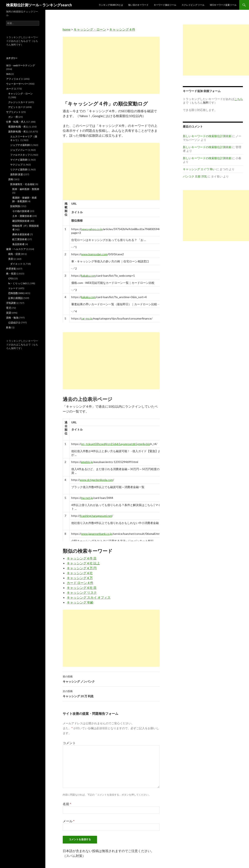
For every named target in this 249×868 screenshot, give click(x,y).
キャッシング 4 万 (80, 578)
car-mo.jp (87, 318)
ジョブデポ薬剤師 (20, 145)
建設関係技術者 (21, 221)
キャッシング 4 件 (122, 29)
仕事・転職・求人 (16, 122)
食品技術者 (18, 244)
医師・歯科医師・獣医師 (26, 189)
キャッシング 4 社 (80, 573)
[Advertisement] (111, 65)
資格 (11, 179)
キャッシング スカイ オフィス (89, 597)
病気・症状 (14, 254)
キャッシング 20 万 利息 (111, 693)
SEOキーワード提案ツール (223, 5)
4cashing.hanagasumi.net (96, 516)
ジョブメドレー (19, 150)
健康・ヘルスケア (16, 249)
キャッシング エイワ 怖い (199, 169)
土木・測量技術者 (22, 216)
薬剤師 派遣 (17, 174)
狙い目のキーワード (138, 5)
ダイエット (16, 264)
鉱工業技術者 (20, 239)
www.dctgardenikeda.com (96, 480)
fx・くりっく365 (17, 283)
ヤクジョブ (16, 165)
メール (69, 821)
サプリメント (13, 112)
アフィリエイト (15, 79)
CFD (11, 278)
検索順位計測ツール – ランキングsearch (39, 5)
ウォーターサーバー (17, 84)
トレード (13, 288)
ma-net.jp (87, 498)
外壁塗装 (11, 269)
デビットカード (17, 107)
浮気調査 (11, 303)
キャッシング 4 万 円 (82, 568)
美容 (11, 259)
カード (10, 89)
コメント (69, 743)
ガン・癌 (13, 117)
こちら (22, 41)
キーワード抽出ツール (165, 5)
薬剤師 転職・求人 (18, 132)
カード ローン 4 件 (80, 583)
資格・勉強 (12, 318)
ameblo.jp (87, 462)
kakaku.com (88, 276)
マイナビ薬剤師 (19, 160)
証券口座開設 (16, 298)
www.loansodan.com (94, 254)
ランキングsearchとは (111, 5)
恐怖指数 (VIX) (16, 293)
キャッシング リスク (82, 592)
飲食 (9, 327)
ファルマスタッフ (20, 155)
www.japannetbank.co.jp (97, 534)
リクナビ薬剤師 (19, 169)
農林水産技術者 (21, 234)
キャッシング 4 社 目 (82, 588)
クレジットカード (18, 102)
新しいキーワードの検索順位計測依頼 (207, 136)
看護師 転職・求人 (18, 127)
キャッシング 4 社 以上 (83, 563)
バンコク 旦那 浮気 (195, 176)
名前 (67, 804)
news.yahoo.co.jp (92, 229)
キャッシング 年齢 (80, 602)
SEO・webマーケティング (21, 65)
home (67, 29)
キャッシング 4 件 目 (82, 558)
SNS (8, 74)
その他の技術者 (21, 211)
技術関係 (15, 206)
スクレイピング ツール (193, 5)
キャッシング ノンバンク (111, 679)
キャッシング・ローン (90, 29)
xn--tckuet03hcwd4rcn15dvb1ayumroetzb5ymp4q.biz (115, 444)
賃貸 (9, 313)
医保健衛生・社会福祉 (22, 184)
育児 (9, 308)
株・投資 (11, 274)
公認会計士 (14, 322)
